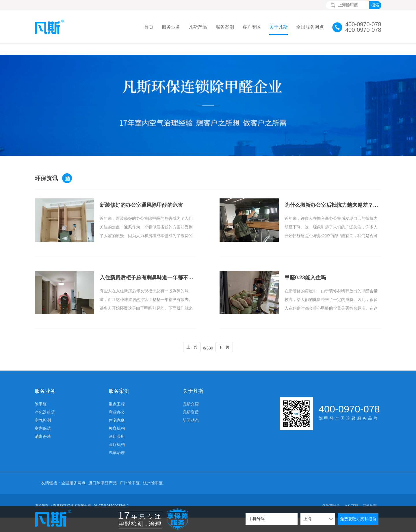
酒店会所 (117, 425)
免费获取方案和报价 (358, 519)
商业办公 (117, 401)
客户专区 (252, 27)
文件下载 (351, 494)
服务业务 (171, 27)
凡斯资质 (191, 401)
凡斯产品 (198, 27)
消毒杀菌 (43, 425)
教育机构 (117, 417)
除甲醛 (41, 393)
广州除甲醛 (130, 471)
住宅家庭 (117, 409)
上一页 (189, 336)
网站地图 (370, 494)
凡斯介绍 (191, 393)
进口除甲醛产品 (103, 471)
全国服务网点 (310, 27)
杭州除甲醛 (153, 471)
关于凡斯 (278, 27)
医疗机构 (117, 433)
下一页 (227, 336)
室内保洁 (43, 417)
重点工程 (117, 393)
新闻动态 (191, 409)
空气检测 (43, 409)
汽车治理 (117, 441)
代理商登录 (331, 494)
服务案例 (225, 27)
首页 (149, 27)
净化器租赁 (45, 401)
